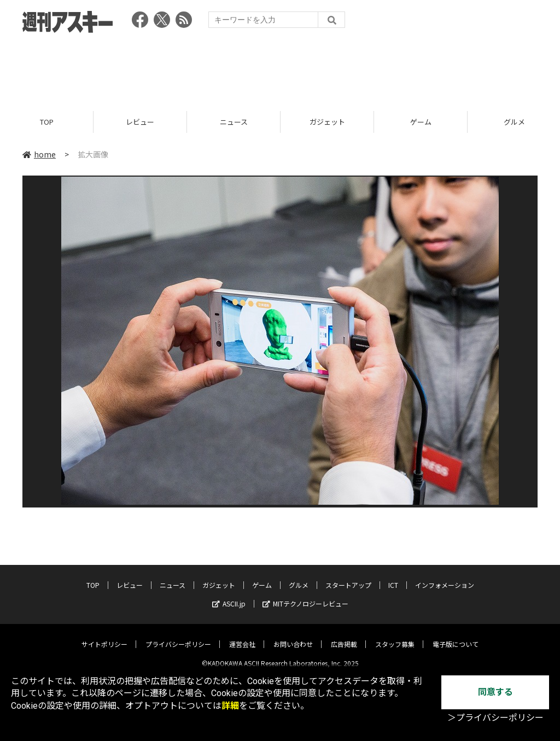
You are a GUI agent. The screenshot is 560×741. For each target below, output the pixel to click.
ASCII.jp (229, 595)
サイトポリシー (104, 636)
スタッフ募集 (395, 636)
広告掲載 (344, 636)
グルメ (299, 577)
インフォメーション (445, 577)
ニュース (234, 122)
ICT (393, 577)
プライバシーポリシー (178, 636)
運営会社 (242, 636)
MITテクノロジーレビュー (305, 595)
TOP (47, 122)
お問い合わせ (293, 636)
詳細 (230, 706)
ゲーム (421, 122)
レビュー (140, 122)
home (39, 154)
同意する (495, 692)
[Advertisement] (280, 68)
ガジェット (327, 122)
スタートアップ (348, 577)
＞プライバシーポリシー (495, 718)
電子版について (456, 636)
